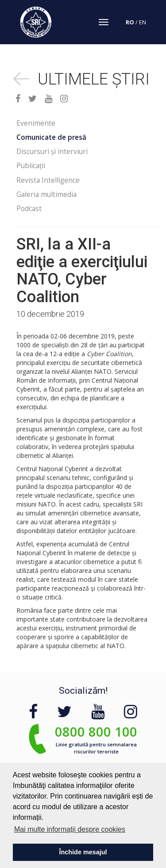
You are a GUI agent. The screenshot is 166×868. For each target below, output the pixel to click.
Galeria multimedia (46, 194)
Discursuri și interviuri (52, 152)
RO (130, 22)
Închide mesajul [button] (83, 852)
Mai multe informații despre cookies (70, 829)
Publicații (31, 166)
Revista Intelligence (48, 180)
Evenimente (36, 123)
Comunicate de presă (51, 137)
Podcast (29, 209)
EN (143, 22)
